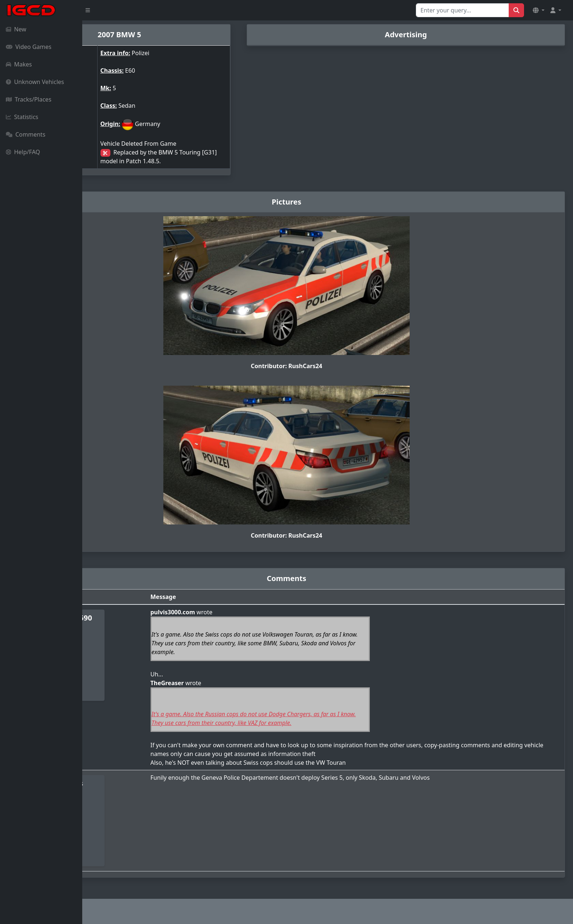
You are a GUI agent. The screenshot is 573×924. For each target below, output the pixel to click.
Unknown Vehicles (35, 82)
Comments (26, 134)
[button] (539, 10)
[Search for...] (462, 10)
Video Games (29, 47)
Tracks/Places (29, 99)
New (16, 29)
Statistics (22, 117)
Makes (19, 64)
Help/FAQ (23, 152)
